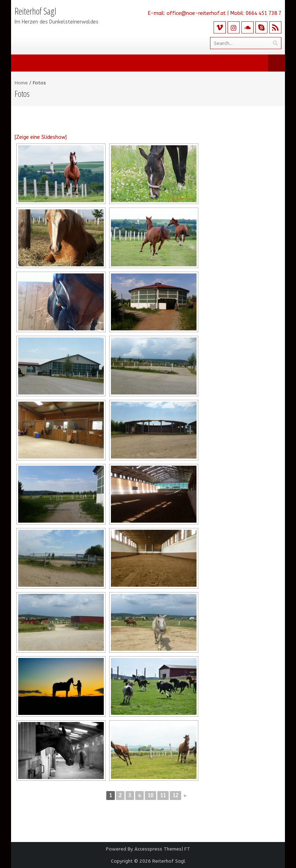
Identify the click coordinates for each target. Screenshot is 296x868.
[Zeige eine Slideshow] (41, 137)
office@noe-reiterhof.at (196, 13)
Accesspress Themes (158, 849)
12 (175, 796)
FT (187, 849)
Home (21, 83)
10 (150, 796)
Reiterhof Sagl (169, 861)
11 (163, 796)
